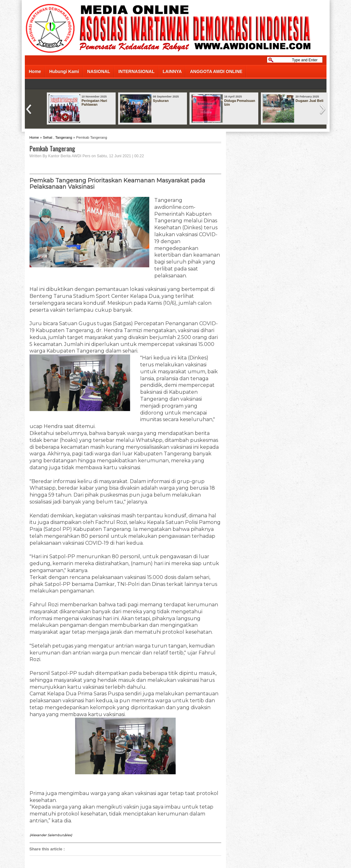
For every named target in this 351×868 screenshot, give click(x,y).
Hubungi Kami (64, 71)
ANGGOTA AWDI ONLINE (216, 71)
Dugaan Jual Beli (310, 101)
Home (35, 71)
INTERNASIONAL (136, 71)
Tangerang (64, 137)
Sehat (48, 137)
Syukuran (161, 101)
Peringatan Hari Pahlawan (94, 103)
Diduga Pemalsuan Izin (240, 103)
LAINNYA (172, 71)
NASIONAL (99, 71)
